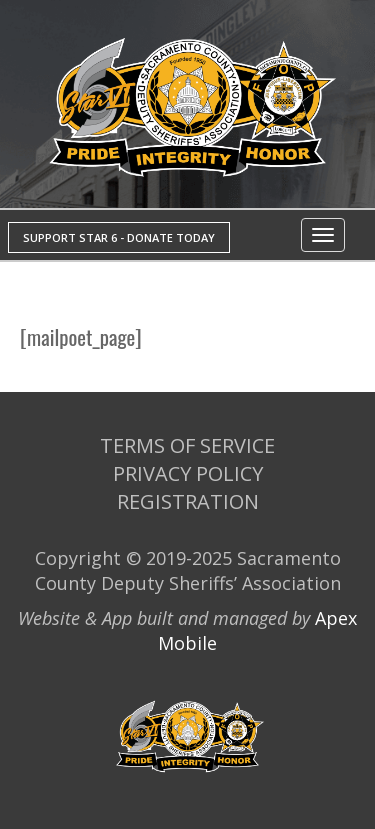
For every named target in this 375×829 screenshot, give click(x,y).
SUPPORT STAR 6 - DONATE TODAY (119, 237)
